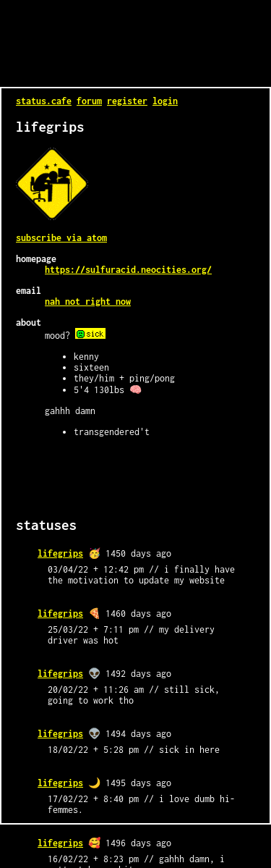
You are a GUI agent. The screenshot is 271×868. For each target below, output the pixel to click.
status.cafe (44, 101)
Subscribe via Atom (61, 238)
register (127, 101)
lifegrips (60, 553)
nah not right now (88, 302)
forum (89, 101)
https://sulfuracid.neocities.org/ (128, 270)
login (165, 101)
